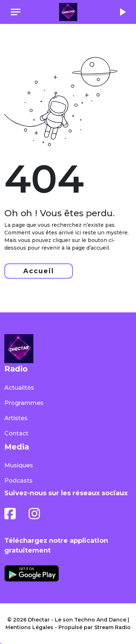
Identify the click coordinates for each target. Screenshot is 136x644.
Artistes (16, 418)
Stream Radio (112, 627)
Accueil (39, 271)
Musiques (19, 465)
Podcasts (18, 481)
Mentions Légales (29, 627)
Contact (16, 433)
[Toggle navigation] (16, 12)
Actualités (19, 388)
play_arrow (122, 12)
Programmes (24, 403)
